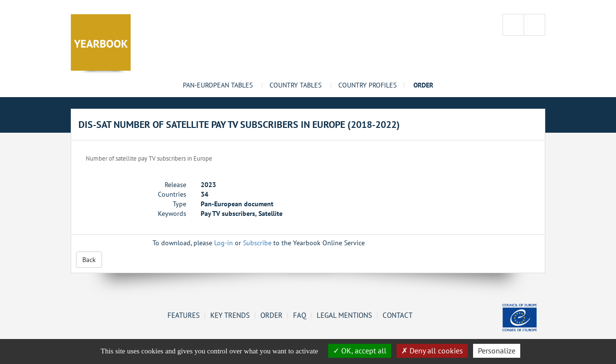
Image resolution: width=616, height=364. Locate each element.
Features (184, 315)
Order (271, 315)
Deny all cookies (432, 351)
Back (89, 260)
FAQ (300, 315)
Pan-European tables (218, 85)
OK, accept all (360, 351)
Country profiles (367, 85)
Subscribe (257, 243)
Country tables (295, 85)
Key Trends (230, 315)
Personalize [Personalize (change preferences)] (497, 351)
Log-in (224, 243)
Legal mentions (344, 315)
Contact (398, 315)
